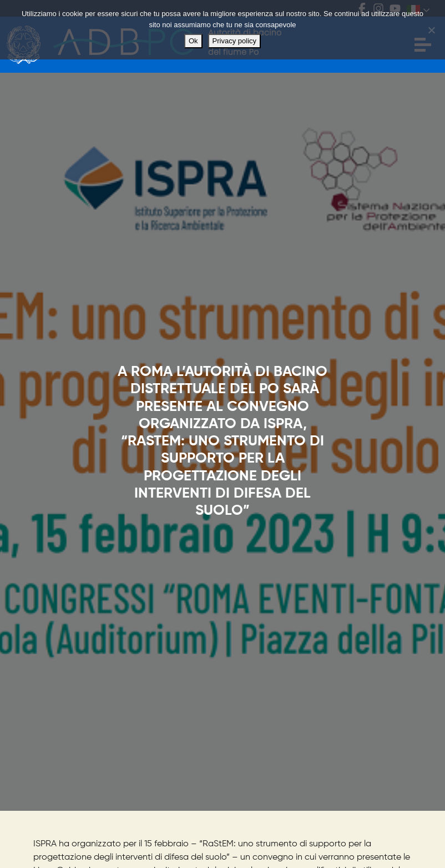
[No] (431, 30)
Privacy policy (234, 41)
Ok (193, 41)
